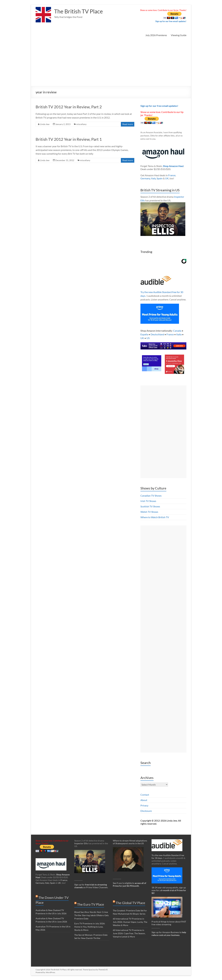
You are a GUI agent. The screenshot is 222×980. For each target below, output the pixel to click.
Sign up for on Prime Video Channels (91, 886)
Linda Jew (45, 124)
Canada (177, 331)
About (144, 800)
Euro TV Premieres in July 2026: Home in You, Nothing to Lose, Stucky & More (90, 927)
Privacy (144, 805)
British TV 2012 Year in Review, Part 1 (69, 139)
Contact (145, 795)
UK (167, 178)
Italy (153, 178)
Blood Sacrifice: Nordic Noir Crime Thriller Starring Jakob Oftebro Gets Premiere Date (91, 915)
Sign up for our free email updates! (171, 21)
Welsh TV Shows (149, 512)
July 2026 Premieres (156, 35)
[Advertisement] (111, 63)
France (172, 175)
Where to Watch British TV (155, 517)
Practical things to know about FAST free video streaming (169, 923)
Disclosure (146, 811)
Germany (145, 178)
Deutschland (157, 334)
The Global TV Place (130, 903)
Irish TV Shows (148, 501)
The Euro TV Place (91, 904)
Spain (160, 178)
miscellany (81, 124)
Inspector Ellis (81, 843)
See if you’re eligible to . (129, 884)
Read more (128, 124)
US (148, 338)
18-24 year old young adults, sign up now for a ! (169, 890)
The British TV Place (78, 11)
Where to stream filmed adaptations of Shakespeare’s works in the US (130, 842)
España (144, 334)
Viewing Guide (179, 35)
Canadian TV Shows (151, 496)
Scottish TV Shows (150, 506)
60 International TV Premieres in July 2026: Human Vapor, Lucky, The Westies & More (130, 922)
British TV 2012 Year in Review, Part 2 (69, 107)
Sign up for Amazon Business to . (169, 934)
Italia (179, 334)
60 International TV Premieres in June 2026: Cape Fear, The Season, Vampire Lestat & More (129, 933)
